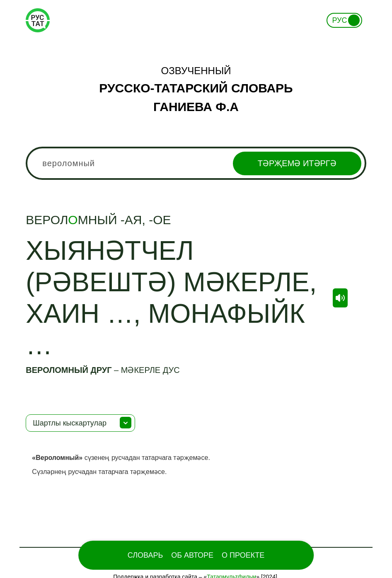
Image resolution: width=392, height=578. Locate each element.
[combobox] (196, 163)
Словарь (145, 555)
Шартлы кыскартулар (70, 423)
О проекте (243, 555)
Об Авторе (192, 555)
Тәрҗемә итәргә (297, 163)
